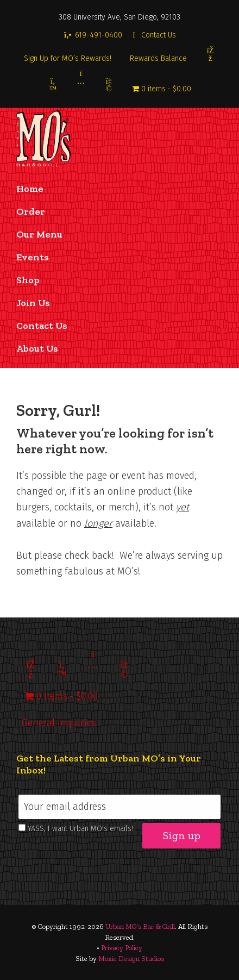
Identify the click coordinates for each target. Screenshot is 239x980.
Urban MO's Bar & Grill (140, 926)
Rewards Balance (158, 58)
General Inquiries (59, 723)
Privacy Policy (122, 948)
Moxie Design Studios (131, 959)
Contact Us (153, 35)
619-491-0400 (93, 35)
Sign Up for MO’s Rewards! (68, 58)
